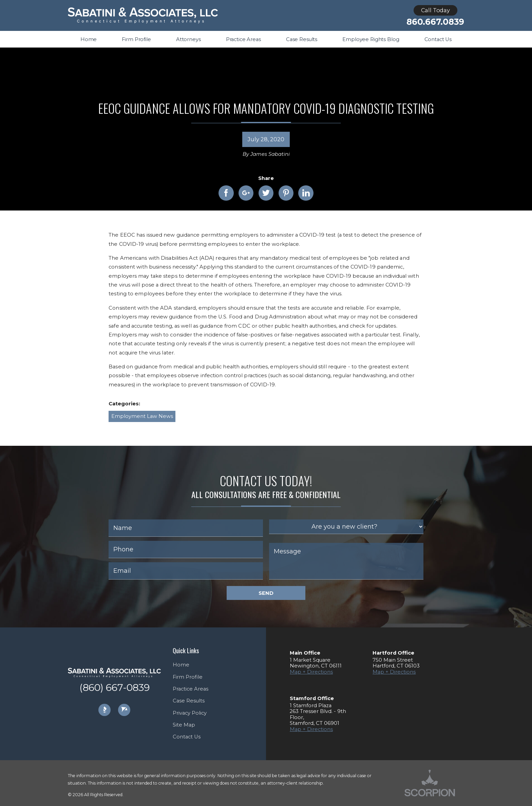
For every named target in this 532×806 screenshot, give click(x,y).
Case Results (189, 701)
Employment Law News (142, 416)
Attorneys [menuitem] (188, 39)
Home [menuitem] (89, 39)
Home (181, 665)
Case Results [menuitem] (302, 39)
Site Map (184, 725)
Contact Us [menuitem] (438, 39)
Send (266, 593)
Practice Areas (191, 689)
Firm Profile (188, 677)
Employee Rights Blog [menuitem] (371, 39)
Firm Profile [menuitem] (136, 39)
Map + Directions (311, 672)
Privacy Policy (190, 713)
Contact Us (187, 737)
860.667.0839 (435, 22)
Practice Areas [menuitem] (243, 39)
